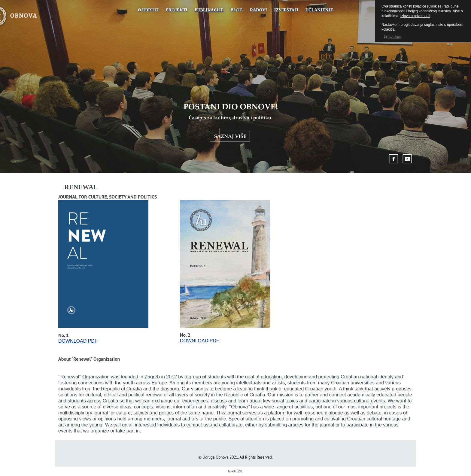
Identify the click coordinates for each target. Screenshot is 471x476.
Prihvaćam (392, 37)
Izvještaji (286, 10)
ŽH (240, 471)
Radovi (258, 10)
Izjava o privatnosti (415, 16)
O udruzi (148, 10)
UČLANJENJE (319, 10)
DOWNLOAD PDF (78, 341)
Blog (237, 10)
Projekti (177, 10)
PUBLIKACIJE (209, 10)
